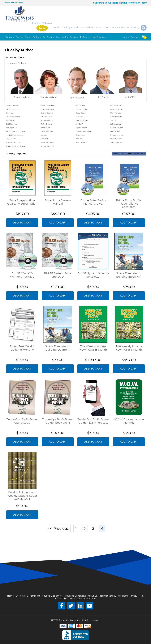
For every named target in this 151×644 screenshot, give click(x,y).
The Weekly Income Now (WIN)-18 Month (93, 348)
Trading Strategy (108, 596)
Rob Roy (79, 139)
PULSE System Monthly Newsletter (93, 275)
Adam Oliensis (12, 105)
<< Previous (58, 528)
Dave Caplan (81, 113)
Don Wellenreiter (13, 117)
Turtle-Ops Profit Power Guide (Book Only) (58, 421)
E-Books (85, 37)
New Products (98, 37)
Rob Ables (45, 139)
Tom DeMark (81, 142)
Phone (7, 3)
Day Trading (49, 37)
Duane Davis (46, 117)
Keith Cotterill (81, 128)
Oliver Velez (80, 135)
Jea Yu (113, 120)
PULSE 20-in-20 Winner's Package (22, 275)
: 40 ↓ (118, 154)
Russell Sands (116, 139)
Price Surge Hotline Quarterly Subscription (22, 202)
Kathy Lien (45, 128)
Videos (90, 28)
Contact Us (61, 598)
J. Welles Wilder (47, 120)
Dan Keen (10, 113)
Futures (19, 37)
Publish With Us (77, 598)
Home (8, 57)
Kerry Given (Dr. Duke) (16, 131)
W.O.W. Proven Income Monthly (129, 421)
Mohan (44, 135)
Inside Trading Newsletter (69, 28)
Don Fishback (116, 113)
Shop (99, 28)
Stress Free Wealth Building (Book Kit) (129, 275)
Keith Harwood (76, 98)
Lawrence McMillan (84, 131)
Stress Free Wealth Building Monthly (22, 348)
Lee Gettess (115, 131)
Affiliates (91, 598)
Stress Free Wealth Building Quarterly (58, 348)
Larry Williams (47, 131)
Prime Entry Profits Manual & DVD (93, 202)
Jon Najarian (11, 128)
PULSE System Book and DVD (58, 275)
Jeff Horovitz (11, 124)
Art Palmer (80, 105)
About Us (92, 596)
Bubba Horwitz (117, 105)
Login (126, 37)
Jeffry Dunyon (47, 124)
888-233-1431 (17, 3)
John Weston (116, 124)
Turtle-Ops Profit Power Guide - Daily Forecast (93, 421)
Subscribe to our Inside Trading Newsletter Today (120, 3)
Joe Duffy (130, 97)
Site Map (20, 596)
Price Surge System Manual (58, 202)
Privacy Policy (137, 596)
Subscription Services (67, 37)
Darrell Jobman (48, 113)
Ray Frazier (11, 139)
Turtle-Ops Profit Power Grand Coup (22, 421)
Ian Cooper (104, 97)
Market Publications (14, 135)
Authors (37, 37)
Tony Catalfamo (117, 142)
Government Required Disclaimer (44, 596)
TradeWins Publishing (15, 146)
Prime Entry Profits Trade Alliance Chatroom (129, 204)
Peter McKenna (117, 135)
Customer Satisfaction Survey (122, 28)
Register (135, 37)
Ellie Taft (79, 117)
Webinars (123, 596)
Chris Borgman (13, 109)
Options (9, 37)
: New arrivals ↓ (137, 154)
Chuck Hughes (21, 97)
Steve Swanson (47, 142)
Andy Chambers (48, 105)
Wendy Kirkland (49, 97)
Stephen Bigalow (13, 142)
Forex (28, 37)
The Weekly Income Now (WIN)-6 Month (129, 348)
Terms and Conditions (75, 596)
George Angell (116, 117)
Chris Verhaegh (47, 109)
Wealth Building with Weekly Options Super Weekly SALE (22, 496)
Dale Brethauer (117, 109)
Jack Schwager (82, 120)
